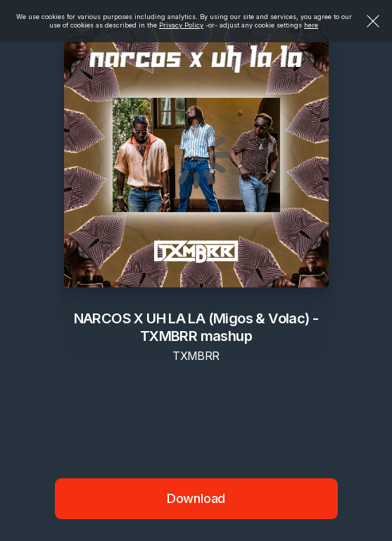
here (311, 25)
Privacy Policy (181, 25)
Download (196, 498)
